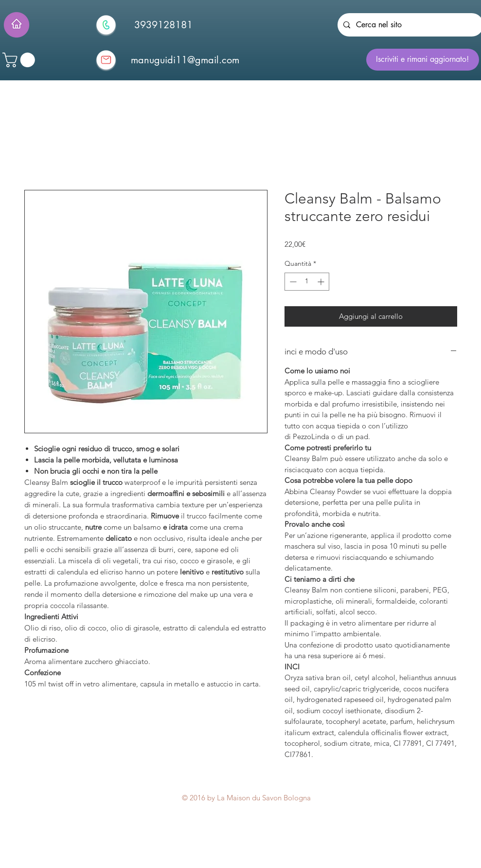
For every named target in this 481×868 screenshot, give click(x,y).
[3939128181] (163, 25)
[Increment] (322, 282)
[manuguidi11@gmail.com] (185, 60)
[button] (20, 60)
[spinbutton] (307, 282)
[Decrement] (292, 282)
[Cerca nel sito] (410, 25)
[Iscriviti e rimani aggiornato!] (423, 60)
